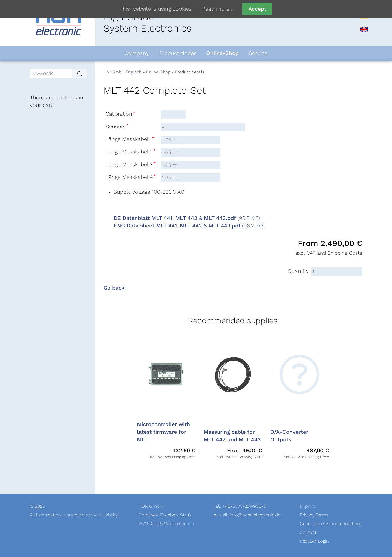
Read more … (218, 9)
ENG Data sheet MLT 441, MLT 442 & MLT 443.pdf (189, 226)
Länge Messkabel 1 (131, 139)
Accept (257, 9)
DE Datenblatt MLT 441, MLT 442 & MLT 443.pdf (187, 218)
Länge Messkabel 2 (131, 152)
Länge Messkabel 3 (131, 165)
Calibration (121, 114)
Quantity (298, 271)
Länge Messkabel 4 (131, 177)
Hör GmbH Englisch (122, 72)
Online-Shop (158, 72)
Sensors (118, 127)
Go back (114, 288)
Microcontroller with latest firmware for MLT (163, 432)
